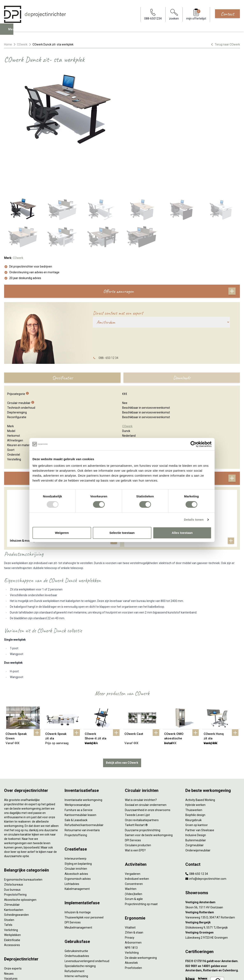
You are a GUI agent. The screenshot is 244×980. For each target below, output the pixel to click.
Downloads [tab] (182, 336)
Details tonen (194, 520)
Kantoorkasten (14, 867)
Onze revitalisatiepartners (142, 777)
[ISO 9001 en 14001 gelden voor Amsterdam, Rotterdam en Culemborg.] (213, 926)
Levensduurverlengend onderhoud (87, 918)
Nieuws (9, 931)
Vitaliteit (130, 885)
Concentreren (134, 841)
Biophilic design (195, 772)
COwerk (22, 44)
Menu (13, 32)
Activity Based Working (200, 757)
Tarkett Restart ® (136, 782)
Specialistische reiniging (80, 923)
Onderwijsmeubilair (198, 808)
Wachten (131, 846)
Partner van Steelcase (200, 787)
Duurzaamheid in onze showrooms (148, 767)
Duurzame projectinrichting (143, 787)
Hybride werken (195, 762)
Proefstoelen (133, 925)
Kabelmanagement (77, 846)
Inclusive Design (196, 793)
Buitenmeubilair (196, 797)
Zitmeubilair (12, 862)
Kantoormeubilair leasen (80, 772)
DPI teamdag (13, 941)
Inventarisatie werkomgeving (83, 757)
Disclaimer (100, 973)
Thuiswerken (194, 767)
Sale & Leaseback (76, 777)
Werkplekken (12, 892)
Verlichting (11, 887)
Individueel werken (137, 836)
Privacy (130, 895)
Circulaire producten (138, 803)
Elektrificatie (12, 897)
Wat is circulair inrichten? (141, 757)
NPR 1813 (131, 905)
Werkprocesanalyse (77, 762)
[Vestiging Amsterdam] (213, 860)
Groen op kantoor (197, 782)
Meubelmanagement (78, 885)
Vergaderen (133, 831)
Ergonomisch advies (78, 836)
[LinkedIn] (230, 973)
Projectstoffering (15, 852)
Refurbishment (74, 928)
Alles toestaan (182, 533)
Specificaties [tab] (62, 336)
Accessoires (12, 902)
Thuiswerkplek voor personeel (84, 875)
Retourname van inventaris (82, 787)
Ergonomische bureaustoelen (23, 837)
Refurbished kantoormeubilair (84, 782)
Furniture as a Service (79, 767)
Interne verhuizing (76, 933)
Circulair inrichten (76, 826)
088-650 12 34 (197, 831)
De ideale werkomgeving (141, 915)
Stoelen (9, 877)
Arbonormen (133, 900)
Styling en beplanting (78, 821)
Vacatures (11, 936)
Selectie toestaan (122, 533)
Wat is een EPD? (135, 808)
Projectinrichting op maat (141, 861)
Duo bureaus (12, 847)
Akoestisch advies (76, 831)
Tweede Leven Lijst (137, 772)
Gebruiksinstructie (76, 908)
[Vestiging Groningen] (213, 890)
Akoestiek (131, 920)
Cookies (86, 973)
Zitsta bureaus (14, 842)
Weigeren (62, 533)
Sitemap (114, 973)
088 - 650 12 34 (108, 316)
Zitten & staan (134, 890)
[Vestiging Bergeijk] (213, 880)
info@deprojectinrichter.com (206, 836)
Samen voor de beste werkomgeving (149, 793)
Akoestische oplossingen (20, 857)
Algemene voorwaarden (63, 973)
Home (8, 44)
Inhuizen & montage (78, 870)
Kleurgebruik (193, 777)
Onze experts (13, 926)
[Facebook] (224, 973)
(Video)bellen (134, 851)
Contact (227, 14)
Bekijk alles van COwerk (122, 720)
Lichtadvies (72, 841)
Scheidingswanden (16, 872)
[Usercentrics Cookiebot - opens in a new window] (193, 444)
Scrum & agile (134, 856)
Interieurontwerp (76, 816)
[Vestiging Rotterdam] (213, 870)
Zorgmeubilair (195, 803)
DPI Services (73, 880)
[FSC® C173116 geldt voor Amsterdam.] (213, 918)
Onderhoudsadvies (77, 913)
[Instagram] (237, 973)
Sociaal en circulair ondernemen (146, 762)
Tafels (8, 882)
